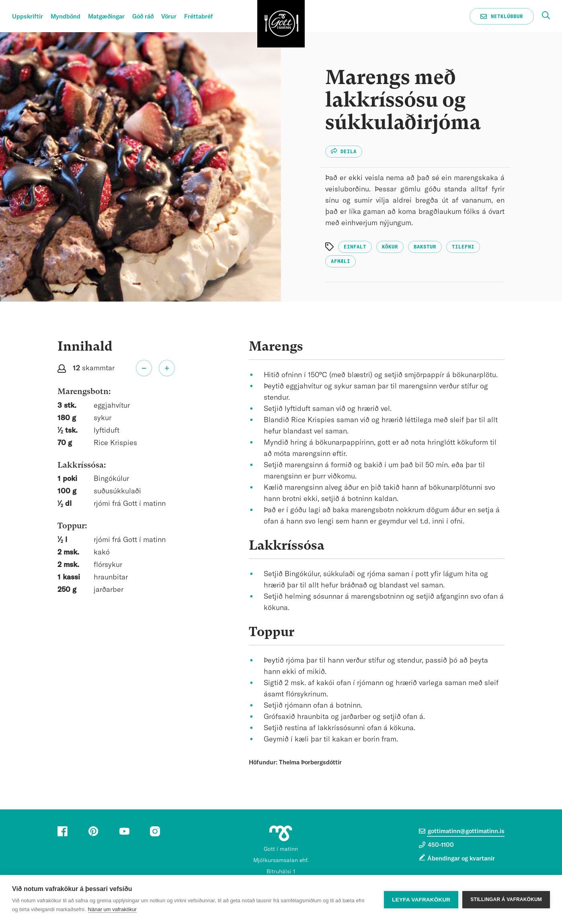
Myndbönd (66, 17)
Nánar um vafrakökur (112, 909)
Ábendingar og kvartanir (461, 859)
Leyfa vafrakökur (421, 900)
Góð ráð (143, 17)
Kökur (390, 247)
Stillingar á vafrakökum (506, 899)
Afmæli (340, 261)
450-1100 (436, 845)
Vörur (169, 17)
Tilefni (463, 247)
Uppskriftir (28, 17)
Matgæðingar (106, 17)
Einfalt (355, 247)
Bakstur (425, 247)
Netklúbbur (502, 16)
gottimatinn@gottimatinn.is (462, 831)
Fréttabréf (199, 17)
